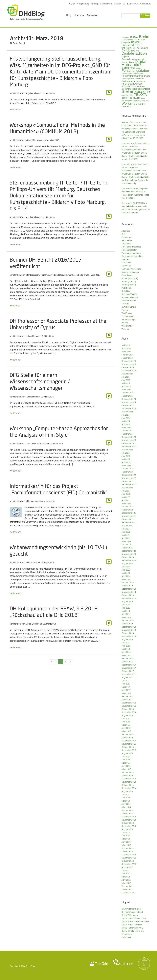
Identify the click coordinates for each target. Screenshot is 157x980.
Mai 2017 (126, 687)
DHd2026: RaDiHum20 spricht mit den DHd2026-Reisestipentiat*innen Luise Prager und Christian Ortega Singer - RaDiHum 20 (135, 171)
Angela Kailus (32, 93)
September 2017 (129, 674)
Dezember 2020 (129, 551)
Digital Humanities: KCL (132, 928)
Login (72, 4)
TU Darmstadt (128, 316)
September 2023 (129, 447)
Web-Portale (127, 326)
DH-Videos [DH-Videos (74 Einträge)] (128, 50)
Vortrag (125, 323)
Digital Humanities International (135, 921)
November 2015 (129, 744)
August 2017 (127, 677)
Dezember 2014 (129, 779)
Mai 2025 (126, 383)
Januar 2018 (127, 662)
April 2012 (126, 880)
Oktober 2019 (128, 595)
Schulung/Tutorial (129, 294)
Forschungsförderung (131, 253)
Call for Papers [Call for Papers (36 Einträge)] (128, 40)
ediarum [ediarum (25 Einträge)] (138, 68)
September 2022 (129, 484)
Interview (126, 259)
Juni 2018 (126, 646)
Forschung (126, 244)
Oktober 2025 (128, 367)
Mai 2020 (126, 573)
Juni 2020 (126, 570)
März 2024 (126, 428)
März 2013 (126, 845)
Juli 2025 (126, 377)
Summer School (129, 307)
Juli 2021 (126, 529)
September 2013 (129, 826)
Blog (69, 15)
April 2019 (126, 614)
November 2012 (129, 858)
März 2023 (126, 465)
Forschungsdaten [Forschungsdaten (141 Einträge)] (135, 71)
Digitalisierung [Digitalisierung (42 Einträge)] (128, 68)
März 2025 (126, 390)
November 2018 (129, 630)
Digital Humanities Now (132, 925)
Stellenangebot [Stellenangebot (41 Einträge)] (129, 89)
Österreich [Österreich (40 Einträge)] (126, 106)
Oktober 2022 (128, 481)
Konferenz (126, 266)
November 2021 (129, 516)
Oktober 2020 (128, 557)
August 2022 (127, 488)
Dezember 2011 (129, 893)
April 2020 (126, 576)
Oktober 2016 (128, 709)
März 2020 (126, 579)
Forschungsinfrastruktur (132, 256)
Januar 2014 (127, 813)
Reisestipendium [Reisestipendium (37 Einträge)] (129, 86)
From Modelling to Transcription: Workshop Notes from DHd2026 (135, 195)
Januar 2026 (127, 358)
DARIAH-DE (119, 4)
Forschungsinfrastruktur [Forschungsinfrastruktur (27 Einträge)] (130, 79)
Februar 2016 (128, 734)
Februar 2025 (128, 393)
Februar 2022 (128, 507)
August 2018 (127, 639)
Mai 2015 (126, 763)
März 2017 (126, 693)
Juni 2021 (126, 532)
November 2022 (129, 478)
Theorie (125, 310)
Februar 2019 (128, 620)
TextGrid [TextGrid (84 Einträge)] (135, 98)
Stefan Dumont (32, 624)
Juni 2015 (126, 760)
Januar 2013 (127, 851)
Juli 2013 (126, 832)
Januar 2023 (127, 472)
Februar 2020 (128, 583)
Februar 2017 (128, 696)
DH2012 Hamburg (130, 915)
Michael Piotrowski (34, 140)
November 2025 (129, 364)
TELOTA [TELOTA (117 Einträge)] (141, 95)
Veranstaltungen (129, 320)
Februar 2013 (128, 848)
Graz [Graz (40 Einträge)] (142, 79)
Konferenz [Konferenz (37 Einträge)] (141, 81)
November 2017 (129, 668)
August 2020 (127, 564)
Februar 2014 (128, 810)
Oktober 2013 (128, 823)
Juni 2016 (126, 722)
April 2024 (126, 424)
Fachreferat (127, 240)
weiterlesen (15, 110)
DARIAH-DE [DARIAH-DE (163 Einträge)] (132, 45)
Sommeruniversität (130, 297)
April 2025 (126, 386)
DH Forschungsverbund (132, 912)
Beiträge (95, 4)
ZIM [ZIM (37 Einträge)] (143, 104)
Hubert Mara (31, 336)
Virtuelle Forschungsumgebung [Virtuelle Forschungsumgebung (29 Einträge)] (133, 101)
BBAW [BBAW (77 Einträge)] (134, 37)
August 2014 (127, 791)
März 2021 (126, 541)
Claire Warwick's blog (131, 909)
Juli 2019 (126, 605)
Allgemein (126, 231)
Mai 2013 (126, 839)
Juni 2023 (126, 456)
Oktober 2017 (128, 671)
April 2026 (126, 348)
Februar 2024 (128, 431)
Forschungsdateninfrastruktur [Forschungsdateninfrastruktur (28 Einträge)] (132, 74)
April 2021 (126, 538)
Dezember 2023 (129, 437)
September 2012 (129, 864)
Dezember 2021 (129, 513)
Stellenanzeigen (129, 301)
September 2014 (129, 788)
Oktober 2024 (128, 405)
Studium (125, 304)
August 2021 (127, 526)
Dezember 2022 (129, 475)
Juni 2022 (126, 494)
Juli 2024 (126, 415)
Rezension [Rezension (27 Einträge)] (141, 86)
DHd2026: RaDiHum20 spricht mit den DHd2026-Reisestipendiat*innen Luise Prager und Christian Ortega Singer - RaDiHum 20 (135, 150)
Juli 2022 (126, 491)
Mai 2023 (126, 459)
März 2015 (126, 769)
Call (123, 234)
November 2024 (129, 402)
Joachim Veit (31, 563)
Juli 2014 (126, 794)
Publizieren (126, 288)
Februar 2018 (128, 658)
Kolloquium (126, 263)
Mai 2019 (126, 611)
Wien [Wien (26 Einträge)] (148, 101)
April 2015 (126, 766)
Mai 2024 (126, 421)
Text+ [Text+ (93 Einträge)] (125, 98)
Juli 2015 (126, 757)
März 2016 (126, 731)
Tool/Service (127, 313)
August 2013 (127, 829)
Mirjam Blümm (32, 501)
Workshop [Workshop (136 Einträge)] (129, 103)
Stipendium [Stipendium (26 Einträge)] (125, 95)
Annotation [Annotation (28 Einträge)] (126, 37)
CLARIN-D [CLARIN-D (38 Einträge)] (140, 40)
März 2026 (126, 352)
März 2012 (126, 883)
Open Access (127, 275)
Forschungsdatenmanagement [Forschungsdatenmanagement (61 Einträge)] (139, 76)
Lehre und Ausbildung (131, 269)
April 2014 (126, 804)
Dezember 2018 (129, 627)
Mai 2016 (126, 725)
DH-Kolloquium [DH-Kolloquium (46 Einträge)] (140, 48)
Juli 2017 (126, 681)
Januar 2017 (127, 700)
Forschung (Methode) (131, 247)
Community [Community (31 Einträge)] (126, 42)
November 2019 (129, 592)
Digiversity (126, 937)
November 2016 (129, 706)
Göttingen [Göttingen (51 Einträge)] (127, 81)
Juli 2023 (126, 453)
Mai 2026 (126, 345)
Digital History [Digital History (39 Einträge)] (128, 62)
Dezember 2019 (129, 589)
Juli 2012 (126, 870)
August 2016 (127, 715)
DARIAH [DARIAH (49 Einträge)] (136, 42)
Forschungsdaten (129, 250)
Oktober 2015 (128, 747)
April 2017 (126, 690)
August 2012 (127, 867)
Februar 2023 (128, 469)
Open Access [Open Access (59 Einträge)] (135, 84)
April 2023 (126, 462)
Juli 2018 (126, 643)
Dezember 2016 (129, 703)
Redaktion (92, 15)
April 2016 (126, 728)
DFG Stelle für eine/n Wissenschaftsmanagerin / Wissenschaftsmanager (40, 381)
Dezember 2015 (129, 741)
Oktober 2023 (128, 443)
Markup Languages (130, 272)
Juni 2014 (126, 798)
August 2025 (127, 374)
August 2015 (127, 753)
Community (127, 237)
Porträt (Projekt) (129, 285)
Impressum (145, 4)
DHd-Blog (30, 966)
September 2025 (129, 371)
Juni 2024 (126, 418)
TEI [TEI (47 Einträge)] (132, 95)
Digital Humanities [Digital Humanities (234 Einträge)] (134, 63)
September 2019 (129, 598)
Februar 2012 (128, 886)
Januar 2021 (127, 548)
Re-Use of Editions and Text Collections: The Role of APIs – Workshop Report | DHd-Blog (135, 126)
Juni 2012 (126, 874)
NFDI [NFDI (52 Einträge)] (124, 84)
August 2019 (127, 602)
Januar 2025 (127, 396)
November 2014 (129, 782)
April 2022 (126, 500)
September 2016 (129, 712)
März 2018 (126, 655)
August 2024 (127, 412)
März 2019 (126, 617)
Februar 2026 (128, 355)
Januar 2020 (127, 586)
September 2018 (129, 636)
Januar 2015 (127, 776)
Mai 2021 (126, 535)
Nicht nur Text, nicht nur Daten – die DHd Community (135, 180)
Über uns (79, 15)
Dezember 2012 (129, 855)
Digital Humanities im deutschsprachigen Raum (26, 12)
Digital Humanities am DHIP (134, 918)
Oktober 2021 (128, 519)
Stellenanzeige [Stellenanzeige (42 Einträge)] (143, 89)
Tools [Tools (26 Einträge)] (143, 98)
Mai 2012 (126, 877)
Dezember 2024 (129, 399)
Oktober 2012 (128, 861)
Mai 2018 (126, 649)
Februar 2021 (128, 545)
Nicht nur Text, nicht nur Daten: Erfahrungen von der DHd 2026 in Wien (136, 210)
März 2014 (126, 807)
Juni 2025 (126, 380)
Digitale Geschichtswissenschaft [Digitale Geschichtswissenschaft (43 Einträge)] (133, 58)
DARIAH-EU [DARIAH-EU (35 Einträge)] (127, 48)
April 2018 (126, 652)
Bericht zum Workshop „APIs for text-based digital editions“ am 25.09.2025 (133, 135)
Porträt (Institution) (130, 278)
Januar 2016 (127, 738)
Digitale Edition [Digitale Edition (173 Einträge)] (134, 53)
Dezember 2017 (129, 665)
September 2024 (129, 409)
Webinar (125, 329)
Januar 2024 (127, 434)
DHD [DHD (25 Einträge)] (137, 51)
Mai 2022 (126, 497)
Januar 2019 (127, 624)
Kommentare (106, 4)
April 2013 (126, 842)
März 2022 (126, 503)
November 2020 (129, 554)
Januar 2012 (127, 889)
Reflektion (126, 291)
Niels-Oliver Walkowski (36, 444)
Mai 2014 (126, 801)
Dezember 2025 (129, 361)
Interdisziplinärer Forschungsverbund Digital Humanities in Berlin (54, 275)
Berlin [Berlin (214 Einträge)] (144, 37)
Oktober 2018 (128, 633)
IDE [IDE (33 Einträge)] (134, 81)
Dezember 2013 (129, 817)
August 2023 (127, 450)
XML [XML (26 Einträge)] (140, 104)
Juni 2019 (126, 608)
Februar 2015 (128, 772)
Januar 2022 (127, 510)
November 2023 (129, 440)
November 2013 (129, 820)
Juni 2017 (126, 684)
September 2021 (129, 522)
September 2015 (129, 750)
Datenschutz (133, 4)
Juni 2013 (126, 836)
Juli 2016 (126, 719)
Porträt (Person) (129, 282)
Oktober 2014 (128, 785)
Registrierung (83, 4)
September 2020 (129, 560)
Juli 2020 (126, 567)
